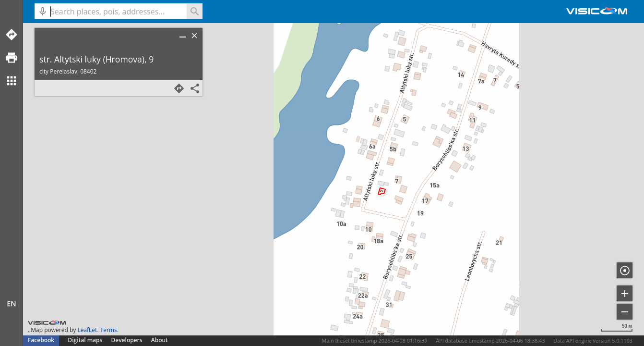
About (160, 340)
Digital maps (86, 340)
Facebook (41, 340)
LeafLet (87, 330)
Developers (127, 340)
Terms (109, 330)
